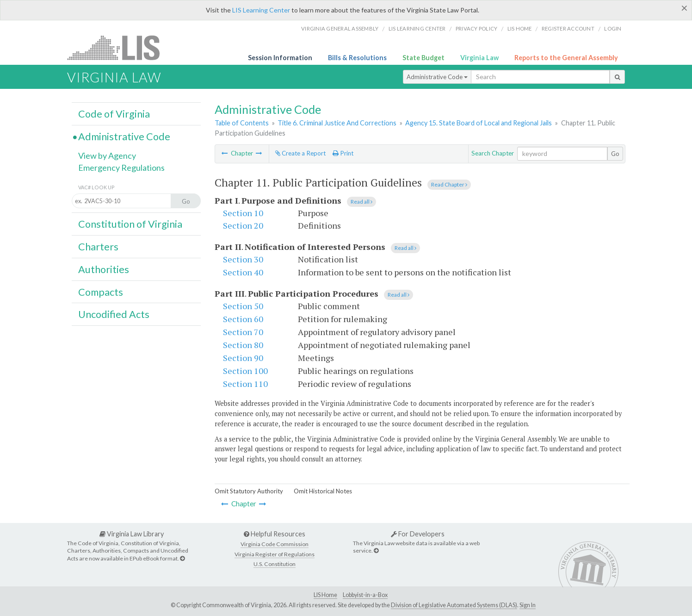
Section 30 (243, 259)
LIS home (520, 28)
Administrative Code (437, 77)
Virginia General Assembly (340, 28)
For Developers (418, 534)
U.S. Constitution (275, 564)
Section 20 (243, 225)
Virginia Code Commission (275, 544)
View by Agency (107, 156)
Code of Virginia (114, 114)
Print (343, 153)
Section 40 (243, 272)
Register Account (568, 28)
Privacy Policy (477, 28)
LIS (119, 47)
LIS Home (325, 595)
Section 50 (243, 306)
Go (615, 154)
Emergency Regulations (121, 168)
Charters (98, 247)
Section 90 (243, 358)
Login (613, 28)
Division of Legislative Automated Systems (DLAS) (454, 605)
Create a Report (300, 153)
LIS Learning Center (261, 10)
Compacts (101, 292)
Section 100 (245, 371)
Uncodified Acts (114, 314)
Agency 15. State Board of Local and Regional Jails (479, 123)
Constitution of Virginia (130, 224)
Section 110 (245, 384)
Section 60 (243, 319)
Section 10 (243, 213)
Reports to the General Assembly (566, 58)
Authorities (104, 269)
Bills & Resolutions (357, 58)
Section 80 (243, 345)
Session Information (280, 58)
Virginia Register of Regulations (275, 554)
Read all (361, 202)
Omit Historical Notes (323, 491)
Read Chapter (449, 184)
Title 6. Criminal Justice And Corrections (337, 123)
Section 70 (243, 332)
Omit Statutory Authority (249, 491)
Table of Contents (242, 123)
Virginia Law (479, 58)
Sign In (528, 605)
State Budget (423, 58)
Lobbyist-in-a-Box (365, 595)
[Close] (684, 8)
